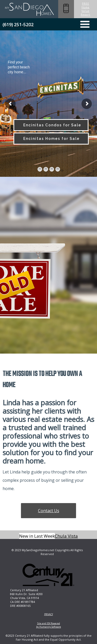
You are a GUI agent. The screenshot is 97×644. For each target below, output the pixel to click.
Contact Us (49, 511)
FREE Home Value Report (85, 9)
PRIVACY (49, 614)
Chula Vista (66, 536)
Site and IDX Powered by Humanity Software (49, 625)
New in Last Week (37, 536)
